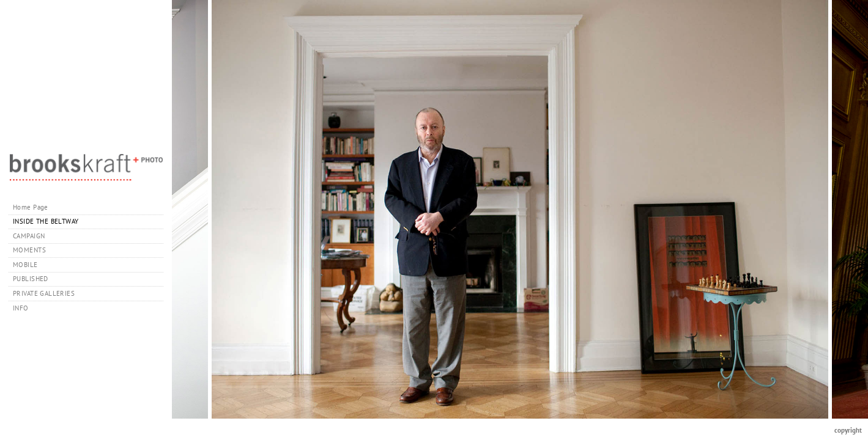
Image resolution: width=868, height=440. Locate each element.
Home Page (31, 207)
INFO (25, 308)
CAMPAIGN (29, 236)
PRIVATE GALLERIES (48, 293)
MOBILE (25, 265)
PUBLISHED (31, 279)
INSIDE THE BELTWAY (46, 221)
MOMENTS (29, 250)
